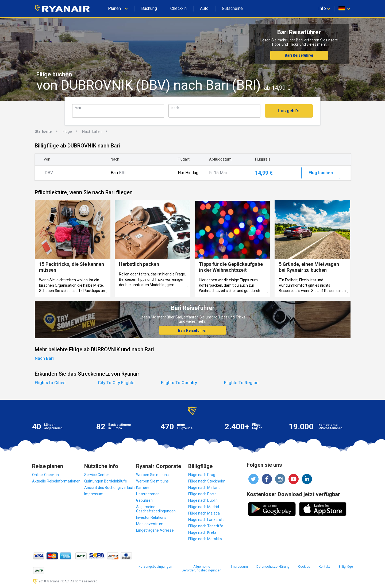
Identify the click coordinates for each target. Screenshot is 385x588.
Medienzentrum (150, 524)
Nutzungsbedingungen (155, 567)
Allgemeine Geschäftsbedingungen (156, 509)
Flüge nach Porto (202, 494)
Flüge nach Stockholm (207, 481)
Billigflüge (346, 567)
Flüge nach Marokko (205, 539)
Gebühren (144, 500)
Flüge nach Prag (202, 475)
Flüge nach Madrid (204, 507)
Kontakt (324, 567)
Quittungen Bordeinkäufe (106, 481)
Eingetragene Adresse (155, 530)
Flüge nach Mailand (204, 488)
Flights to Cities (50, 383)
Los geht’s (289, 111)
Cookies (304, 567)
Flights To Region (241, 383)
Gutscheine (232, 8)
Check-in (178, 8)
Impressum (94, 494)
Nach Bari (44, 358)
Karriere (143, 488)
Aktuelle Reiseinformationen (56, 481)
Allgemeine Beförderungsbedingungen (202, 568)
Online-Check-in (45, 475)
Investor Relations (151, 517)
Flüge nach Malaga (204, 513)
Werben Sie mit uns (152, 475)
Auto (204, 8)
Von (78, 108)
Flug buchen (321, 173)
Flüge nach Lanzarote (206, 520)
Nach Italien (92, 131)
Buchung (149, 8)
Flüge (67, 131)
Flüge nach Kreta (202, 532)
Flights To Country (179, 383)
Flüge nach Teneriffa (206, 526)
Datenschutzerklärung (273, 567)
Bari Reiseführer (299, 55)
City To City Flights (116, 383)
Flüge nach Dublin (203, 500)
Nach (175, 108)
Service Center (97, 475)
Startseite (43, 131)
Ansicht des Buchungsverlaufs (110, 488)
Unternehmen (148, 494)
